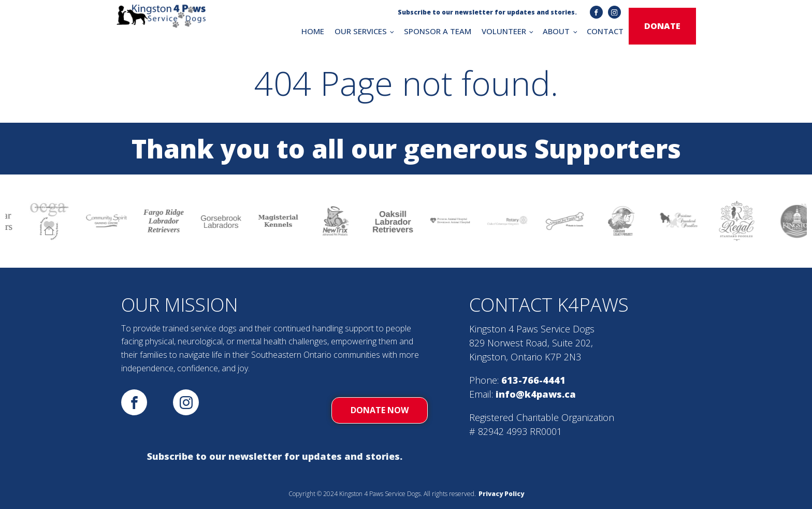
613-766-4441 (533, 380)
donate (662, 26)
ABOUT (556, 31)
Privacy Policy (501, 494)
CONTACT (605, 31)
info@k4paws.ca (536, 394)
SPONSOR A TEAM (438, 31)
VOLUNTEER (504, 31)
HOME (313, 31)
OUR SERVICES (361, 31)
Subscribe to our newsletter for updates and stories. (275, 456)
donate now (380, 410)
